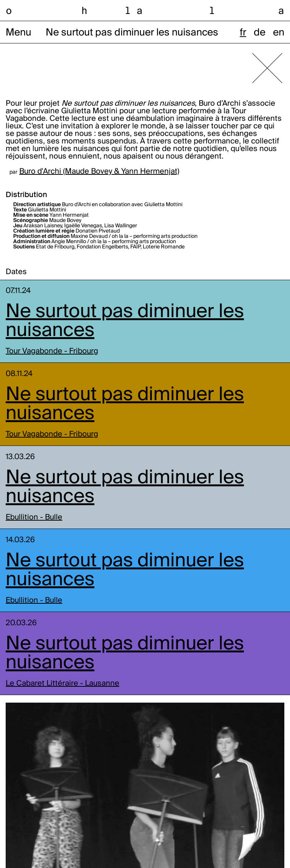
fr (243, 33)
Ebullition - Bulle (34, 518)
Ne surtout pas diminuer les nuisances (125, 321)
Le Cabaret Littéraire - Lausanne (62, 684)
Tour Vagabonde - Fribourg (52, 352)
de (260, 33)
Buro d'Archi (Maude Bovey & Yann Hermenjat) (99, 172)
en (279, 33)
